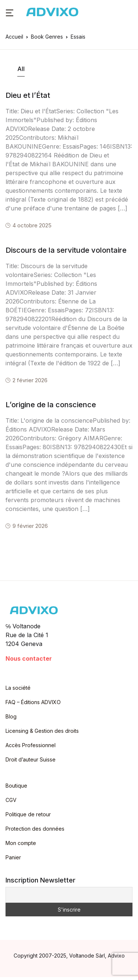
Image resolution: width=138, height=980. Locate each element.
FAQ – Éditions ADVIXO (33, 702)
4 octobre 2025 (32, 225)
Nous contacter (29, 658)
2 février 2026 (30, 380)
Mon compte (21, 843)
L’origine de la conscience (51, 405)
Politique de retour (28, 814)
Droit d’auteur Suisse (31, 759)
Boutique (16, 786)
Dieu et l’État (28, 95)
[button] (10, 12)
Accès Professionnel (31, 745)
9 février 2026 (30, 526)
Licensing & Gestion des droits (42, 731)
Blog (11, 716)
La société (18, 688)
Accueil (14, 37)
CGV (11, 800)
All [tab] (21, 69)
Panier (13, 857)
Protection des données (35, 829)
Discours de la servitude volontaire (66, 250)
